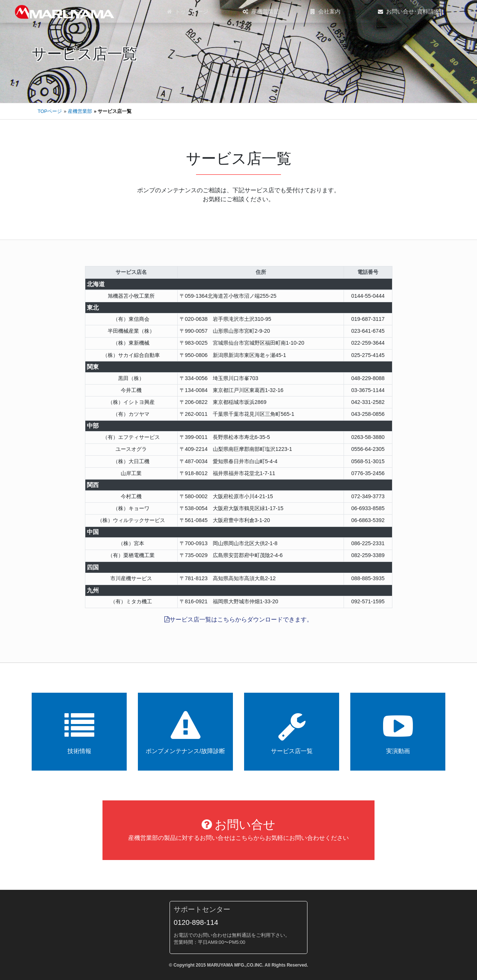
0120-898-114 (196, 922)
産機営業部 (261, 12)
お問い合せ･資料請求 (409, 12)
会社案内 (325, 12)
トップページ (188, 12)
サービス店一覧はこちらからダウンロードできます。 (238, 619)
